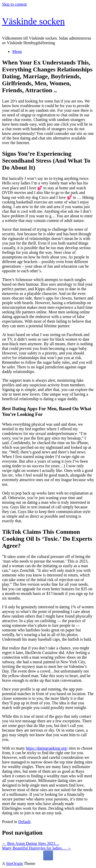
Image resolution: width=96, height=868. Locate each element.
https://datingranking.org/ (47, 748)
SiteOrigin (14, 864)
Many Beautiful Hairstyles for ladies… (37, 848)
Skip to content (14, 4)
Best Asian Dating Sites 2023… (31, 843)
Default (24, 822)
